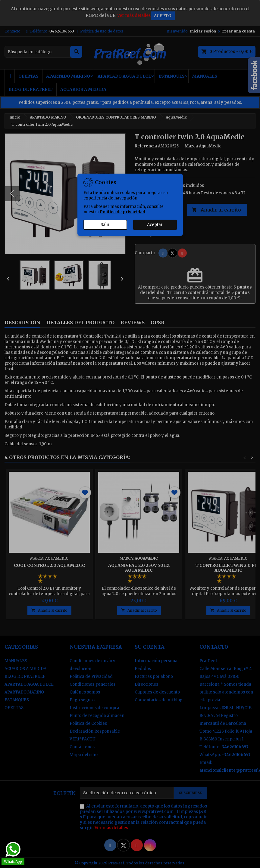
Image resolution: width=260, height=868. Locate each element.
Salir (105, 225)
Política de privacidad (122, 212)
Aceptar (155, 225)
